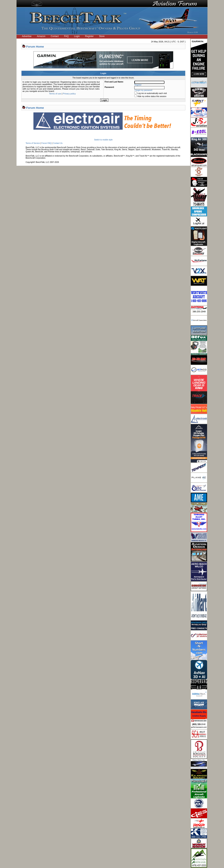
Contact (55, 36)
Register (89, 36)
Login (77, 36)
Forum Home (35, 47)
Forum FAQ (46, 143)
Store (102, 36)
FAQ (66, 36)
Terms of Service (33, 143)
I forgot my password (143, 90)
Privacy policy (69, 94)
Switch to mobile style (103, 140)
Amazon (41, 36)
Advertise (27, 36)
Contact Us (58, 143)
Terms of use (55, 94)
